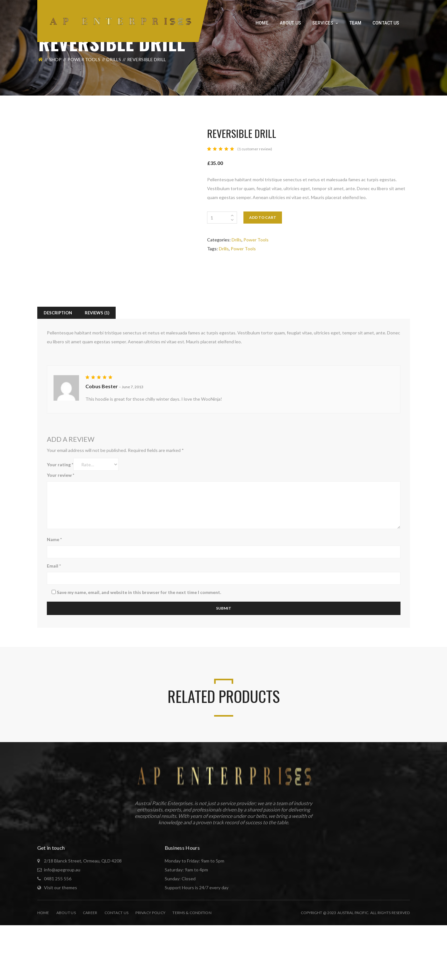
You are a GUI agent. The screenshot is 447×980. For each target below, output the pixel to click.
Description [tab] (58, 313)
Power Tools (84, 59)
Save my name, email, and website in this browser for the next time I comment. (139, 592)
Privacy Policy (150, 913)
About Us (66, 913)
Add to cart (263, 217)
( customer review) (255, 149)
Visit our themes (61, 887)
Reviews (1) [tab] (97, 313)
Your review (61, 475)
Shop (55, 59)
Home (43, 913)
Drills (114, 59)
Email (54, 566)
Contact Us (117, 913)
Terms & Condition (192, 913)
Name (54, 539)
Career (90, 913)
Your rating (60, 465)
